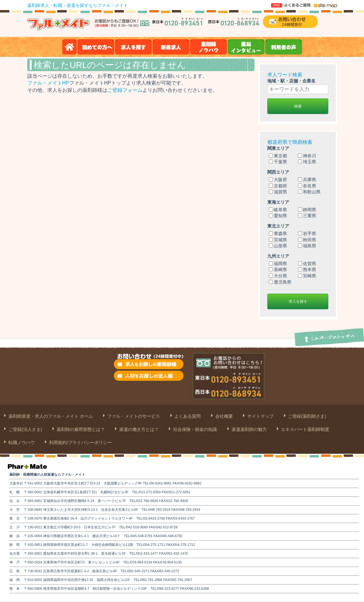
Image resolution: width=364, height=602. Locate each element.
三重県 (307, 216)
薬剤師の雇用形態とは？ (80, 429)
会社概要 (223, 416)
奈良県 (307, 186)
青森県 (278, 233)
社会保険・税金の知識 (194, 429)
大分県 (278, 276)
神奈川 (307, 156)
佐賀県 (307, 264)
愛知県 (278, 216)
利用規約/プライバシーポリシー (80, 442)
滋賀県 (278, 192)
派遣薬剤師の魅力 (249, 429)
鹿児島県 (280, 282)
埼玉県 (307, 162)
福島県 (307, 246)
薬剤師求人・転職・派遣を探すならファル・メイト (78, 5)
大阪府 (278, 180)
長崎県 (278, 270)
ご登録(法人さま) (25, 429)
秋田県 (307, 240)
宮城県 (278, 240)
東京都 (278, 156)
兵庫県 (307, 180)
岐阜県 (278, 210)
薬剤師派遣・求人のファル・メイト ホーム (50, 416)
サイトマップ (260, 416)
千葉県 (278, 162)
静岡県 (307, 210)
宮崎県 (307, 276)
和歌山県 (309, 192)
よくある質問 (187, 416)
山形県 (278, 246)
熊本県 (307, 270)
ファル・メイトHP (48, 83)
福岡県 (278, 264)
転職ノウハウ (21, 442)
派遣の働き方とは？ (138, 429)
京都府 (278, 186)
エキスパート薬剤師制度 (305, 429)
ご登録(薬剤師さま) (307, 416)
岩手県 (307, 233)
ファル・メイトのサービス (133, 416)
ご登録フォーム (125, 90)
